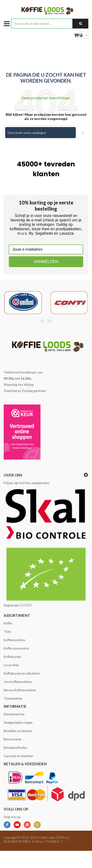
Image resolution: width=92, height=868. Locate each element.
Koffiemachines (14, 640)
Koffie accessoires (16, 648)
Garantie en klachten (18, 756)
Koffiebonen (12, 657)
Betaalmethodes (15, 748)
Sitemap (69, 841)
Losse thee (11, 665)
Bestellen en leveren (18, 731)
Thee (7, 632)
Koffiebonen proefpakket (22, 673)
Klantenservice (14, 714)
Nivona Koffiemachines (20, 690)
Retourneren (13, 739)
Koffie (8, 623)
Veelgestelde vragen (18, 723)
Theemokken (13, 698)
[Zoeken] (40, 133)
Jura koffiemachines (18, 682)
